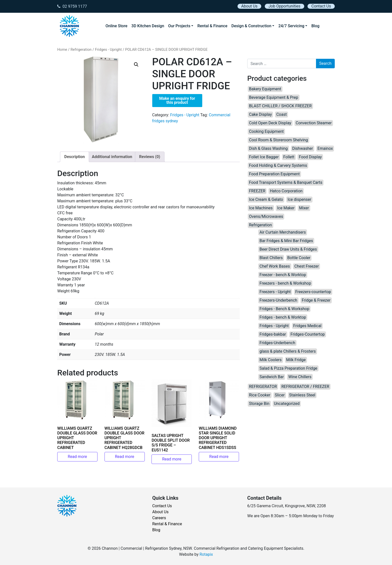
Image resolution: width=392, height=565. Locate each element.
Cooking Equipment (266, 131)
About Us (249, 6)
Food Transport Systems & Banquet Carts (286, 182)
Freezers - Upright (275, 292)
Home (62, 50)
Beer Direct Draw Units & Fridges (288, 249)
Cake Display (260, 114)
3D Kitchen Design (148, 26)
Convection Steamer (314, 123)
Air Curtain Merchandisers (283, 232)
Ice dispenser (299, 199)
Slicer (280, 395)
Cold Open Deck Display (270, 123)
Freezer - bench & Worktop (283, 275)
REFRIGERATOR (263, 387)
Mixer (304, 208)
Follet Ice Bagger (264, 157)
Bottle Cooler (299, 258)
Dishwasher (303, 148)
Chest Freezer (306, 266)
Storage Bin (259, 404)
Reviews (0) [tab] (150, 157)
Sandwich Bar (272, 377)
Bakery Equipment (265, 89)
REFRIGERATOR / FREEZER (305, 387)
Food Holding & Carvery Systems (278, 165)
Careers (159, 518)
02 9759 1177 (72, 6)
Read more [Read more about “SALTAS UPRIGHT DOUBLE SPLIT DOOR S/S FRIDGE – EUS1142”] (172, 459)
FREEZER (257, 191)
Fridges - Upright (108, 50)
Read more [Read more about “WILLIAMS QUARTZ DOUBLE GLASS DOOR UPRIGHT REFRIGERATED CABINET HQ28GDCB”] (125, 457)
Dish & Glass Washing (268, 148)
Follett (289, 157)
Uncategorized (287, 404)
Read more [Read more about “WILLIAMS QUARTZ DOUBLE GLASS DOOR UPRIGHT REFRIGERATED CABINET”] (77, 457)
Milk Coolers (271, 360)
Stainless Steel (302, 395)
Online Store (116, 26)
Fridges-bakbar (273, 334)
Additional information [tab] (112, 157)
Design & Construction (251, 26)
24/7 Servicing (291, 26)
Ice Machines (261, 208)
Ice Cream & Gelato (266, 199)
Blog (315, 26)
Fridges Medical (307, 326)
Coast (281, 114)
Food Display (310, 157)
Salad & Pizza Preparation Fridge (288, 368)
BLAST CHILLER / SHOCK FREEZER (280, 106)
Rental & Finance (212, 26)
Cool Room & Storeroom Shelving (278, 140)
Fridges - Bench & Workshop (284, 309)
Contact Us (321, 6)
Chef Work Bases (275, 266)
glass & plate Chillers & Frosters (288, 351)
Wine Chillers (300, 377)
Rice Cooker (260, 395)
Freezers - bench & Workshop (285, 283)
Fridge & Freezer (316, 300)
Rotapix (206, 554)
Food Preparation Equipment (274, 174)
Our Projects (179, 26)
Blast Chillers (271, 258)
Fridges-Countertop (308, 334)
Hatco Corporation (286, 191)
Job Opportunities (284, 6)
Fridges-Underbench (277, 343)
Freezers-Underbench (278, 300)
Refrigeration (81, 50)
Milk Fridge (296, 360)
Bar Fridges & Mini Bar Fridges (286, 241)
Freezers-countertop (313, 292)
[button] (136, 65)
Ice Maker (286, 208)
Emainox (325, 148)
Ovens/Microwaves (266, 216)
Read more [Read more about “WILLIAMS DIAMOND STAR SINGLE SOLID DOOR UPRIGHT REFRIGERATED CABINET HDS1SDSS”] (219, 457)
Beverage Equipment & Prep (274, 97)
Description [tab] (74, 157)
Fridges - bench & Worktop (283, 317)
